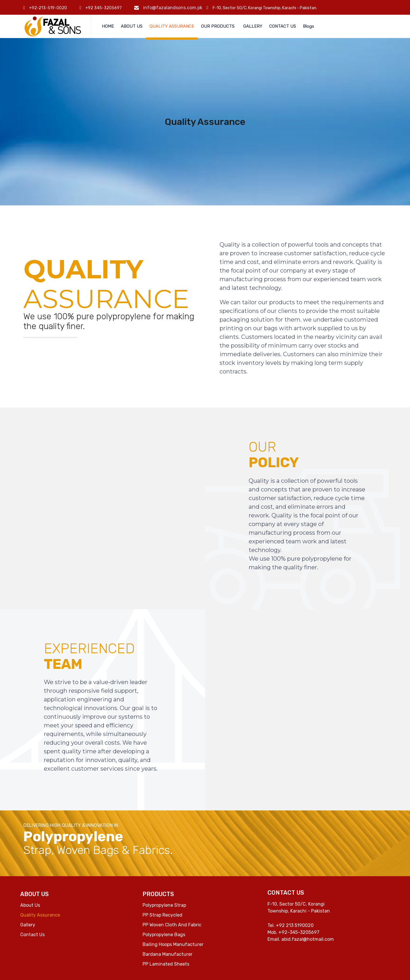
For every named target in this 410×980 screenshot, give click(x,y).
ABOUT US (132, 26)
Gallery (28, 925)
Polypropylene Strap (164, 905)
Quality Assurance (40, 915)
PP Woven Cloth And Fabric (172, 925)
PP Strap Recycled (162, 915)
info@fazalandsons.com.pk (173, 8)
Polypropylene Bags (164, 935)
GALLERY (253, 26)
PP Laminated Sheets (166, 964)
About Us (30, 905)
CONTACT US (283, 26)
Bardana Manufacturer (167, 954)
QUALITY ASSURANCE (172, 26)
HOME (108, 26)
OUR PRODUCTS (218, 26)
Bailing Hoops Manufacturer (173, 944)
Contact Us (32, 935)
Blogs (309, 26)
